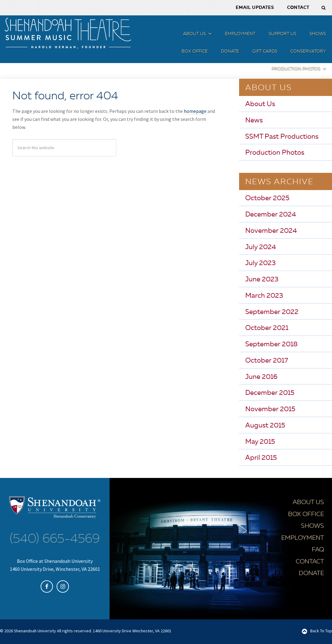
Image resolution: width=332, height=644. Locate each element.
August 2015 (265, 426)
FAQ (318, 550)
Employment (303, 538)
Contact (310, 562)
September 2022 (272, 312)
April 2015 (261, 458)
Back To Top (321, 631)
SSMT (68, 33)
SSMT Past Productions (282, 137)
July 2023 (260, 263)
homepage (195, 111)
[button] (209, 35)
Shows (312, 526)
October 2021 (267, 328)
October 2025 (267, 198)
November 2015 (270, 409)
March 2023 (264, 296)
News (254, 121)
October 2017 (267, 361)
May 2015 (260, 442)
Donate (311, 574)
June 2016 (261, 377)
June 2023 (262, 280)
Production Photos (275, 153)
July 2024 (261, 247)
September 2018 (271, 344)
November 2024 (271, 231)
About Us (260, 104)
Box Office (306, 515)
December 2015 (270, 393)
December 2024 (271, 215)
